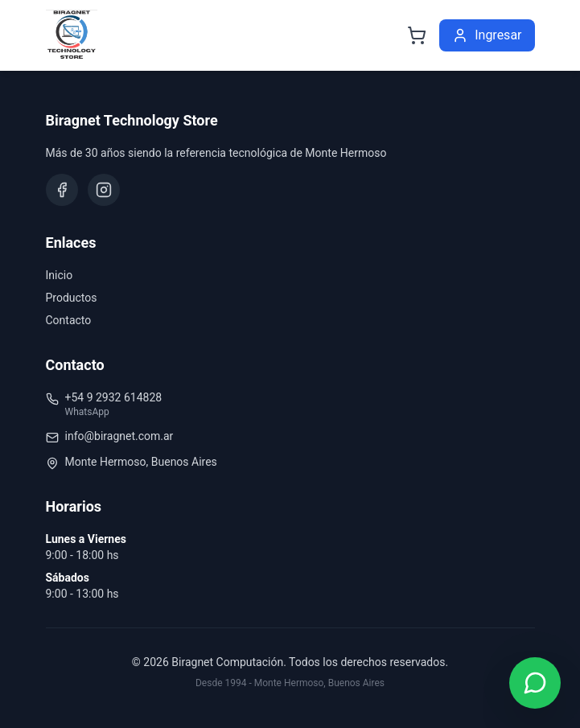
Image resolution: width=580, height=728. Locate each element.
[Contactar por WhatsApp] (535, 683)
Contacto (69, 320)
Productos (72, 298)
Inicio (60, 275)
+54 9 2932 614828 (114, 397)
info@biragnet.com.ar (119, 436)
